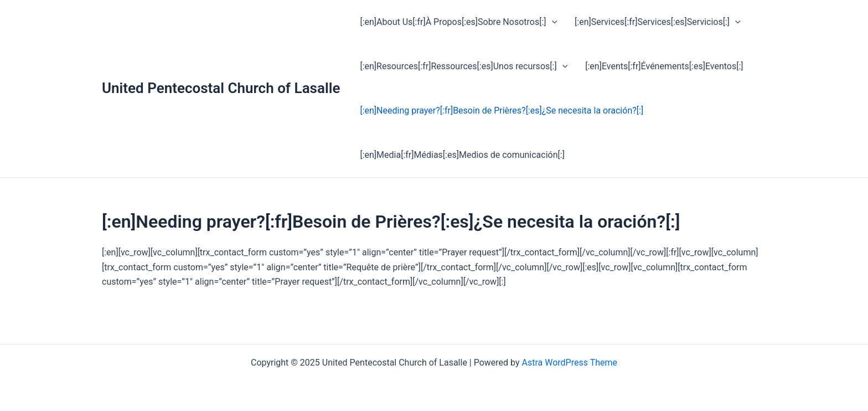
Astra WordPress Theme (570, 363)
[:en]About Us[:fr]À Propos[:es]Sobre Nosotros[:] (458, 22)
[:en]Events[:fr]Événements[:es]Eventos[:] (664, 66)
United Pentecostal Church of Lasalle (221, 88)
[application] (552, 22)
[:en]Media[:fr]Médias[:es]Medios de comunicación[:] (462, 155)
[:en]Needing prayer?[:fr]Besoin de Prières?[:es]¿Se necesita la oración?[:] (502, 111)
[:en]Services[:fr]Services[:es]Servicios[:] (658, 22)
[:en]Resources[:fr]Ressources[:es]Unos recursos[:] (464, 66)
